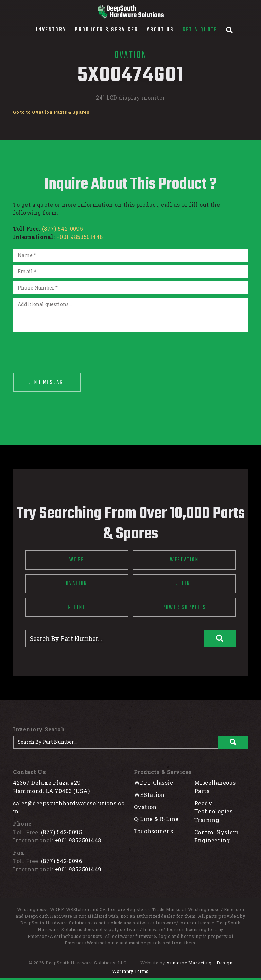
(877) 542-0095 (63, 229)
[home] (130, 12)
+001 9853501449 (78, 869)
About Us (160, 30)
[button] (51, 30)
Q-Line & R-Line (156, 819)
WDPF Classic (154, 782)
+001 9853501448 (80, 237)
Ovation (145, 807)
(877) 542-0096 (62, 861)
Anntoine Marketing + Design (199, 963)
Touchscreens (154, 831)
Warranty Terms (130, 971)
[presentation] (65, 348)
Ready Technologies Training (214, 811)
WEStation (149, 795)
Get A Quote (200, 30)
